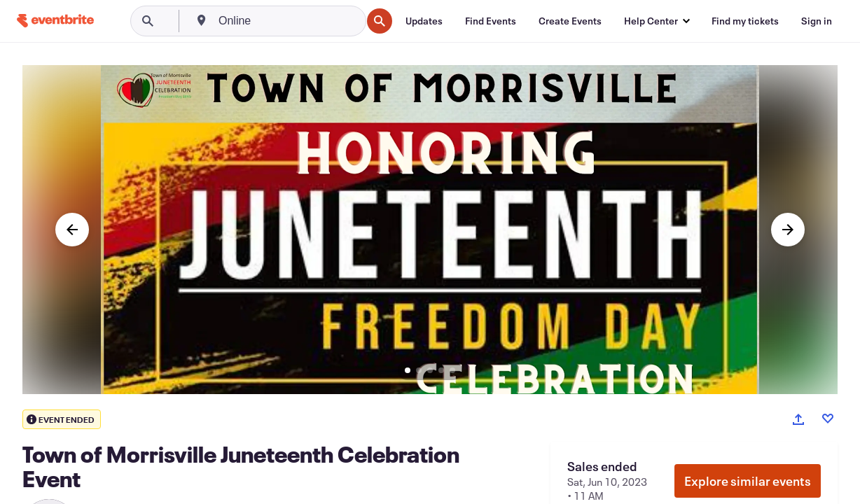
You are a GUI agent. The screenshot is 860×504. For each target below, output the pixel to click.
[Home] (55, 21)
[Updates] (424, 21)
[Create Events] (570, 21)
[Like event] (828, 419)
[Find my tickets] (745, 21)
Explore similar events (748, 481)
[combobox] (289, 21)
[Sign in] (817, 21)
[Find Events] (491, 21)
